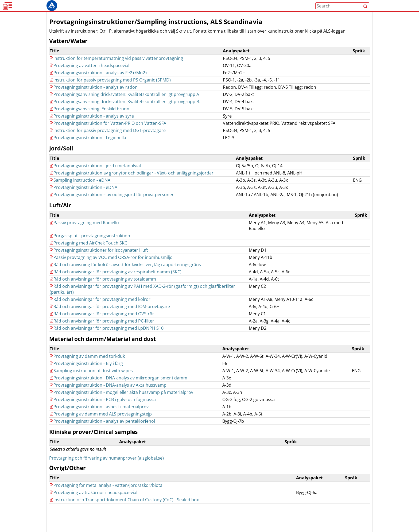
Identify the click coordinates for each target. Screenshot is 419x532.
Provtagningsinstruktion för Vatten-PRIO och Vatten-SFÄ (108, 133)
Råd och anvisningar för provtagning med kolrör (100, 309)
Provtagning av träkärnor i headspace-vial (94, 503)
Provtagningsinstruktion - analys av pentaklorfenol (102, 431)
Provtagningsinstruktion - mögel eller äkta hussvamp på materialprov (121, 402)
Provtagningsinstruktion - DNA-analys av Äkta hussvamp (108, 395)
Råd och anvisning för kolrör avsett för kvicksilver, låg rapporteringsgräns (125, 275)
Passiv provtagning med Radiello (84, 233)
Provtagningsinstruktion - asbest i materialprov (99, 417)
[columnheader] (136, 61)
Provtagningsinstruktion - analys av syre (92, 126)
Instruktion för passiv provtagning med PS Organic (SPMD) (110, 90)
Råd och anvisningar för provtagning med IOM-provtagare (110, 317)
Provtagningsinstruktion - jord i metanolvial (95, 176)
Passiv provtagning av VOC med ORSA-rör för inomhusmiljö (111, 267)
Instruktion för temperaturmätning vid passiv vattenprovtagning (116, 68)
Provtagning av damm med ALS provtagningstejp (101, 424)
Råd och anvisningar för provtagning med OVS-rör (102, 324)
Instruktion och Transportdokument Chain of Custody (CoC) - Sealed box (124, 510)
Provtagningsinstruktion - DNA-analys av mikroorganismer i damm (119, 388)
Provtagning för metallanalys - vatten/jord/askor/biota (106, 495)
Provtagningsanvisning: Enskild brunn (90, 119)
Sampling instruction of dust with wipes (91, 381)
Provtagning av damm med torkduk (87, 366)
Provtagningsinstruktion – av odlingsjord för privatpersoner (112, 205)
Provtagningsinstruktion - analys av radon (94, 97)
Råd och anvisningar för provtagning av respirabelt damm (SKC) (116, 282)
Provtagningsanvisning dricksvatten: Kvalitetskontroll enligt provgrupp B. (125, 112)
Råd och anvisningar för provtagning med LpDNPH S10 (107, 338)
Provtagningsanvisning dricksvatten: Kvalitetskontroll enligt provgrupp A (124, 104)
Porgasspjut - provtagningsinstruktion (90, 246)
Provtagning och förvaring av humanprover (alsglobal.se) (106, 468)
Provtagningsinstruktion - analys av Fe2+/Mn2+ (99, 83)
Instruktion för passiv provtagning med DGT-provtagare (108, 141)
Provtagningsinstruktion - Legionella (88, 148)
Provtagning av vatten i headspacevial (90, 76)
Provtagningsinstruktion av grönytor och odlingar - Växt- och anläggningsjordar (132, 183)
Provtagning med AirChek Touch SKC (88, 253)
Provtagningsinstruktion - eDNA (84, 197)
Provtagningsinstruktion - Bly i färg (86, 374)
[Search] (365, 11)
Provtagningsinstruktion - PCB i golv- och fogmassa (103, 410)
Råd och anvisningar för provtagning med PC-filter (102, 331)
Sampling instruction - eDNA (80, 190)
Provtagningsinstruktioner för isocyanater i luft (99, 260)
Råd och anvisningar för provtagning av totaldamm (103, 289)
